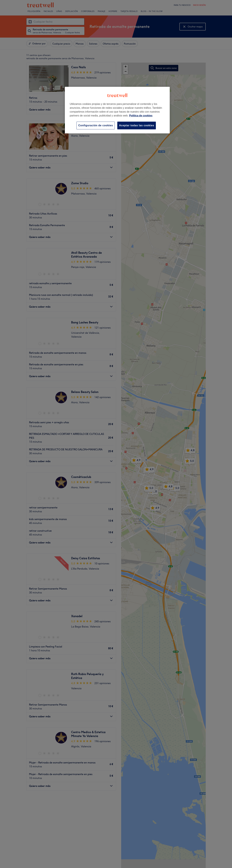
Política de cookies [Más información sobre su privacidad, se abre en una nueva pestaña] (141, 116)
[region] (117, 110)
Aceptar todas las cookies (137, 125)
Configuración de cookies (96, 125)
